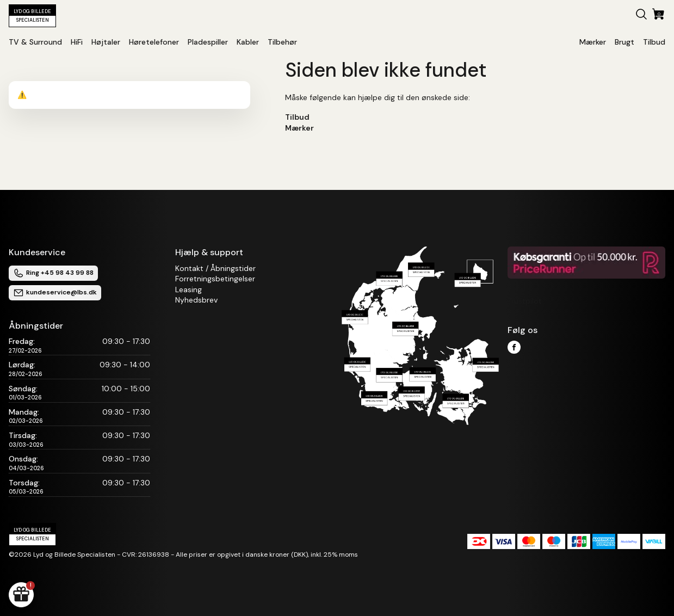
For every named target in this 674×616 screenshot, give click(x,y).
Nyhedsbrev (196, 300)
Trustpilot (525, 301)
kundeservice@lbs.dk (55, 293)
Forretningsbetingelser (215, 279)
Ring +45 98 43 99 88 (53, 273)
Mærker (299, 128)
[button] (641, 16)
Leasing (188, 289)
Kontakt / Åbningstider (215, 268)
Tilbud (297, 117)
